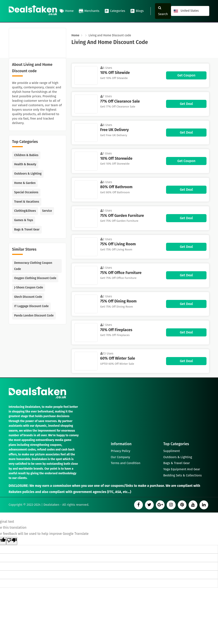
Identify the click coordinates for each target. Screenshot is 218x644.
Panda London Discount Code (34, 316)
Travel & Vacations (27, 202)
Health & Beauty (25, 164)
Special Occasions (26, 192)
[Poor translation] (12, 541)
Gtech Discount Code (28, 297)
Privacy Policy (121, 450)
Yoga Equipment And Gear (182, 469)
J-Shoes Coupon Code (29, 287)
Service (47, 211)
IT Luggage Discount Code (32, 306)
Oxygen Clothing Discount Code (35, 278)
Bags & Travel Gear (27, 229)
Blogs (137, 11)
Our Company (121, 456)
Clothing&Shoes (25, 211)
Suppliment (172, 450)
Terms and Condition (126, 463)
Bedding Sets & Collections (183, 475)
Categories (115, 11)
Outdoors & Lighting (28, 174)
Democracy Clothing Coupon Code (33, 266)
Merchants (89, 11)
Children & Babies (26, 155)
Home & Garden (25, 183)
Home (67, 11)
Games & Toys (24, 220)
